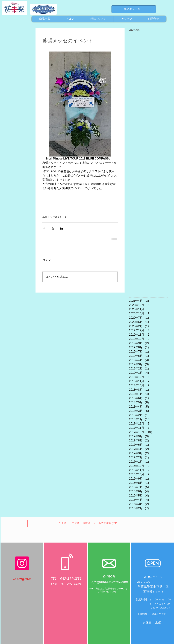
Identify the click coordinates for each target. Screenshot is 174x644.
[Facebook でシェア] (44, 228)
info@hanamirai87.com (109, 582)
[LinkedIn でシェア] (61, 228)
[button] (88, 523)
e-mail (109, 576)
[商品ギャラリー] (134, 9)
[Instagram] (22, 563)
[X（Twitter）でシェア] (53, 228)
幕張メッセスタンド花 (55, 217)
